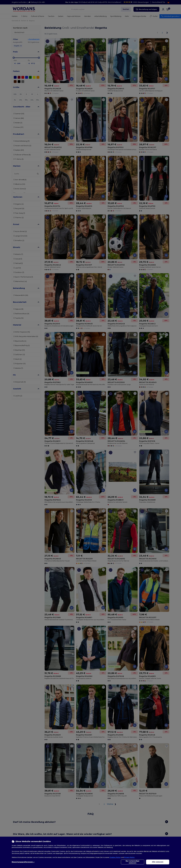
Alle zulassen (158, 862)
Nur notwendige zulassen (133, 862)
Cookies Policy (115, 857)
